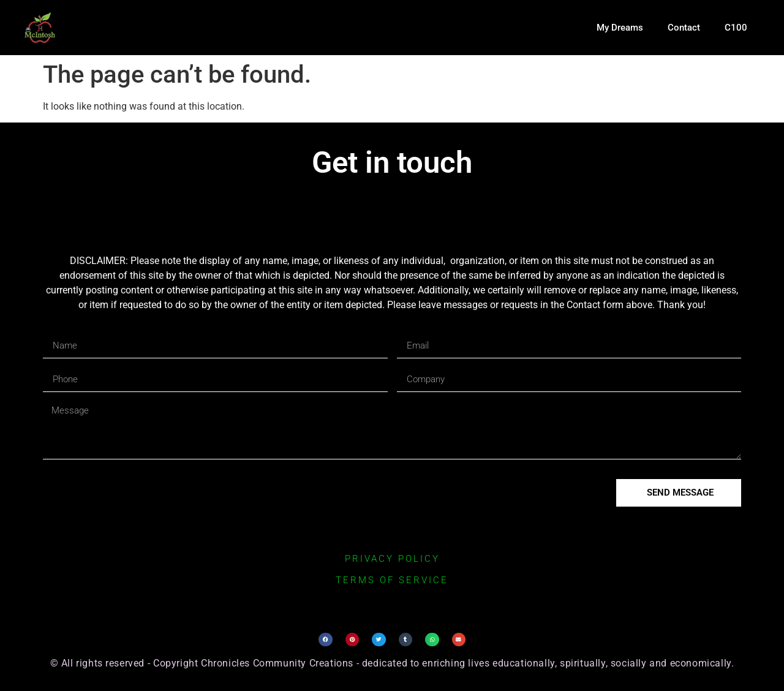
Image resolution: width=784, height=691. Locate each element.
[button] (326, 640)
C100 (736, 28)
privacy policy (392, 559)
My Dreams (620, 28)
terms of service (392, 580)
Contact (684, 28)
